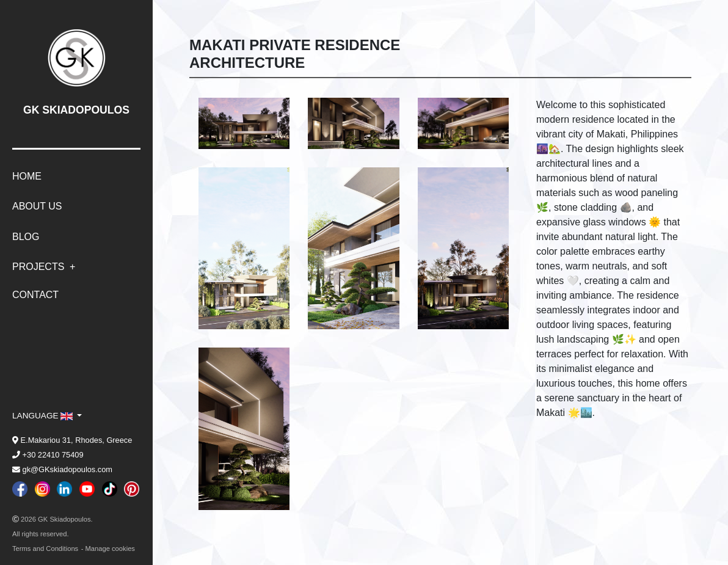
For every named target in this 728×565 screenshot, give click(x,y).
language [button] (43, 416)
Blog (26, 237)
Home (27, 176)
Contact (35, 295)
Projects (40, 267)
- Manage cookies (108, 549)
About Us (37, 206)
